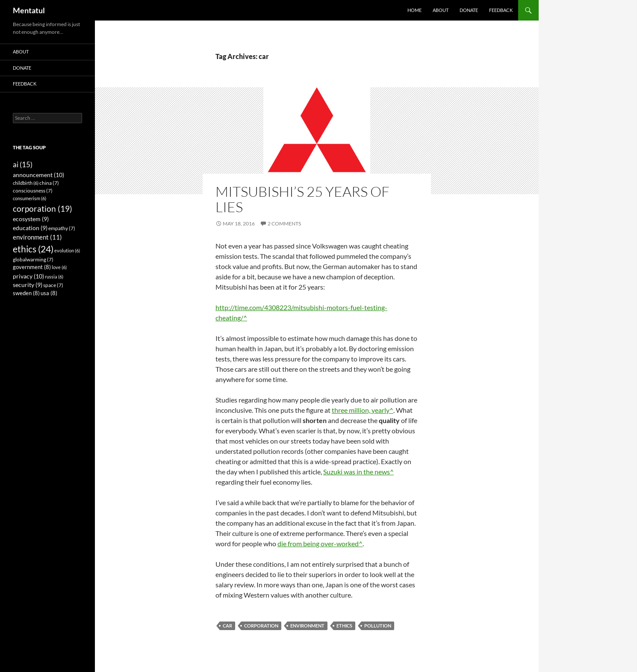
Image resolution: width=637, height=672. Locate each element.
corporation (261, 626)
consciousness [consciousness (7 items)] (33, 191)
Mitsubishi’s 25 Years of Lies (302, 199)
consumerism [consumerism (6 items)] (29, 198)
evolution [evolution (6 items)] (67, 250)
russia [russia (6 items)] (54, 277)
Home (414, 10)
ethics (344, 626)
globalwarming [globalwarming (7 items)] (33, 259)
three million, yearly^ (363, 410)
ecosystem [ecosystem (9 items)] (31, 219)
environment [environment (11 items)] (37, 237)
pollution (378, 626)
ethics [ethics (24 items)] (33, 249)
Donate (469, 10)
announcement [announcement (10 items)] (38, 175)
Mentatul (29, 10)
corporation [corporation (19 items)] (43, 209)
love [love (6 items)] (59, 267)
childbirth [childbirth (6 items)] (26, 183)
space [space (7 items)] (53, 285)
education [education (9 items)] (30, 228)
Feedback (501, 10)
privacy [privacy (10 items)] (28, 276)
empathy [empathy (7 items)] (62, 228)
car (227, 626)
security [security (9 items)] (28, 285)
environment (307, 626)
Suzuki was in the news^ (358, 472)
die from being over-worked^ (320, 543)
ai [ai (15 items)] (23, 164)
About (441, 10)
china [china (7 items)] (49, 183)
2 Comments (284, 224)
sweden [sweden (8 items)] (26, 293)
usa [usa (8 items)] (49, 293)
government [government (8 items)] (32, 267)
